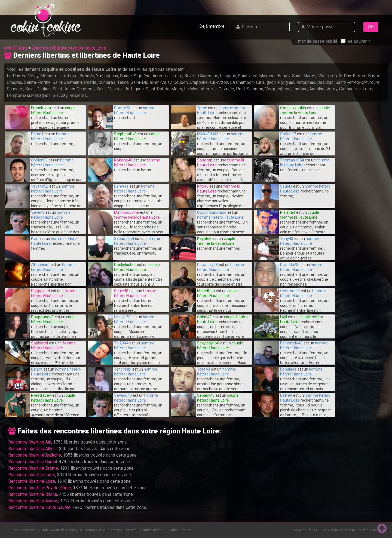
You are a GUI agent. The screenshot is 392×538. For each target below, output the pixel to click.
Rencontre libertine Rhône (33, 494)
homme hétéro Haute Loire (220, 217)
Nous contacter (25, 530)
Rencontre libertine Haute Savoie (39, 507)
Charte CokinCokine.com (57, 530)
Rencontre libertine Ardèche (35, 455)
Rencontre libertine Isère (32, 475)
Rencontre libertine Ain (30, 442)
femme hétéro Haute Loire (137, 217)
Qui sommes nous (92, 530)
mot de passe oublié (318, 41)
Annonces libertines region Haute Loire (69, 48)
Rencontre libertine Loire (32, 481)
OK (371, 27)
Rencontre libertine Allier (31, 449)
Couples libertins (153, 530)
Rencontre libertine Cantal (33, 462)
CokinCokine (16, 48)
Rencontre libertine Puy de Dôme (40, 488)
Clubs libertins (180, 530)
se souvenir (356, 41)
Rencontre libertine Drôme (33, 468)
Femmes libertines (123, 530)
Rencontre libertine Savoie (33, 501)
